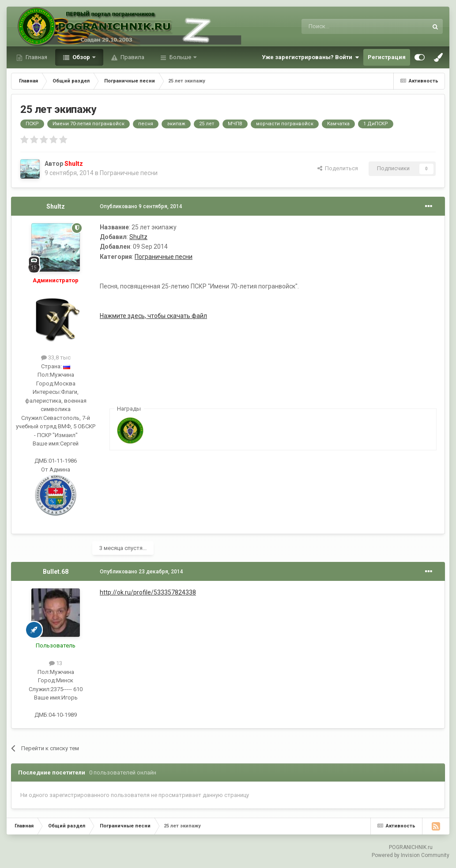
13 (56, 663)
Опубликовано (141, 206)
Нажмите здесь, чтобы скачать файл (153, 316)
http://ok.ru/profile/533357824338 (148, 592)
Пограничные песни (129, 173)
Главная (36, 57)
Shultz (56, 206)
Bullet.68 (56, 572)
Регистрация (387, 57)
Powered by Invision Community (411, 855)
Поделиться (338, 168)
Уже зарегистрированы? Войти (310, 57)
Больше (180, 57)
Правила (132, 57)
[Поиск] (345, 26)
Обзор (81, 57)
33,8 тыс (56, 357)
